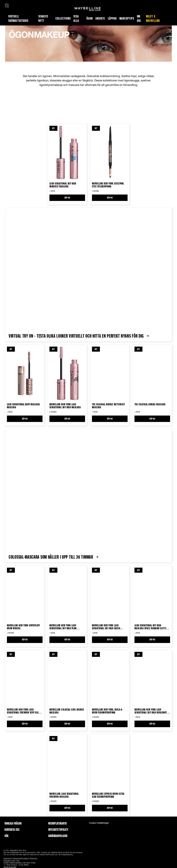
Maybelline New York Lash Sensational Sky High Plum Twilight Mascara (63, 627)
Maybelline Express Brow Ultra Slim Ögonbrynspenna (108, 795)
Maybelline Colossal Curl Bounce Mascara (67, 711)
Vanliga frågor (13, 823)
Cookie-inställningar (99, 823)
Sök (6, 836)
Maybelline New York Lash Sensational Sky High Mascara (65, 406)
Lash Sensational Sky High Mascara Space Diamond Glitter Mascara (151, 627)
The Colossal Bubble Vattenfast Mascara (108, 406)
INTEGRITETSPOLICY (58, 830)
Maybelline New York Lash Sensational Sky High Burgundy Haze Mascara (151, 711)
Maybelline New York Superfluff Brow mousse (23, 627)
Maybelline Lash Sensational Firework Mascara (64, 795)
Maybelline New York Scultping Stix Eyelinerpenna (108, 185)
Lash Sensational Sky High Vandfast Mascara (63, 185)
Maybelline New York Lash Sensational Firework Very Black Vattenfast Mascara (24, 711)
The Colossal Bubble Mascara (150, 404)
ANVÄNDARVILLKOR (58, 836)
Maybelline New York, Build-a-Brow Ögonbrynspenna (107, 711)
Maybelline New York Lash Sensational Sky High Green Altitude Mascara (106, 627)
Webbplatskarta (57, 823)
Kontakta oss (12, 830)
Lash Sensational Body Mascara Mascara (23, 406)
